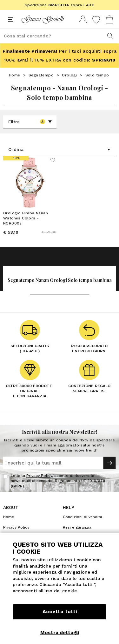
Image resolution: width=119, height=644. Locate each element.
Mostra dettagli (60, 633)
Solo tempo (97, 75)
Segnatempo (41, 75)
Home (15, 75)
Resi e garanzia (77, 527)
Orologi (69, 75)
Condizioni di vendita (83, 517)
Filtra (30, 122)
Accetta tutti (60, 611)
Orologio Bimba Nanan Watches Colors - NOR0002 (26, 218)
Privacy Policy (39, 476)
